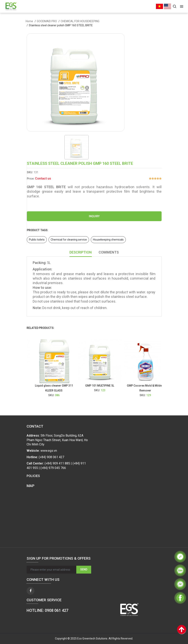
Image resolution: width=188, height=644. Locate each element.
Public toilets (37, 240)
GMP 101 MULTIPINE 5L (102, 386)
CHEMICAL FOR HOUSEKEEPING (80, 21)
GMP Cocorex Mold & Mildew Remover (148, 388)
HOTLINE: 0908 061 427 (47, 610)
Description (81, 252)
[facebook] (31, 591)
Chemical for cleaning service (69, 240)
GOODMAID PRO (47, 21)
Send (84, 569)
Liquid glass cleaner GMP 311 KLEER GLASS (57, 388)
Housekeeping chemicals (108, 240)
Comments (109, 252)
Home (29, 21)
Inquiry (94, 216)
